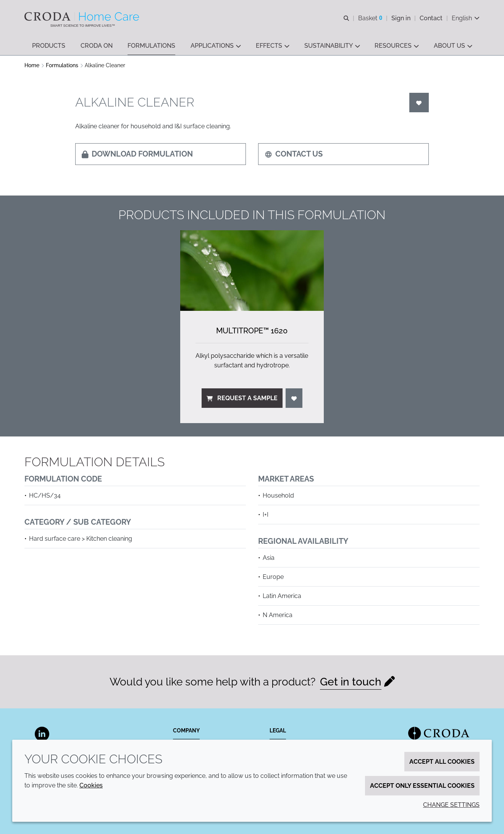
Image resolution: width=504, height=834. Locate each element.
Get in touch (351, 682)
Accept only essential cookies (422, 786)
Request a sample (242, 398)
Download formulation (137, 154)
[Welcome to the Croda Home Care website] (83, 16)
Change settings (451, 805)
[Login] (419, 103)
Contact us (294, 154)
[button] (49, 46)
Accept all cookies (442, 762)
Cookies (91, 785)
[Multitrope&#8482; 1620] (252, 271)
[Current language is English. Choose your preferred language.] (466, 18)
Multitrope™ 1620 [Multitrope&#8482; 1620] (252, 331)
